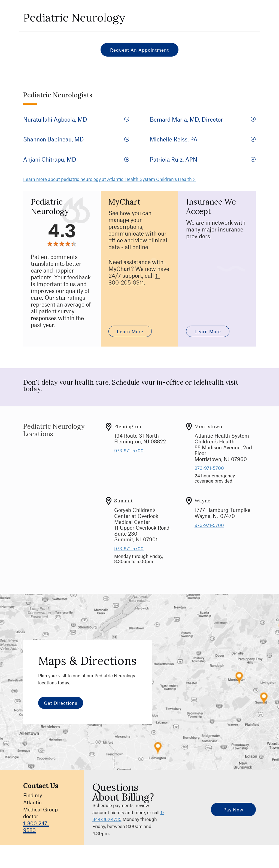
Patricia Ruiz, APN (203, 159)
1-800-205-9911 (134, 279)
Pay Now (233, 810)
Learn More (130, 331)
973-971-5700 (129, 450)
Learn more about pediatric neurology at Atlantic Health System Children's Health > (109, 179)
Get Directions (61, 703)
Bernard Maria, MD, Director (203, 119)
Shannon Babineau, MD (76, 139)
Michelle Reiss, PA (203, 139)
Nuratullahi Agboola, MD (76, 119)
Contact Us (41, 786)
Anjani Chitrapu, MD (76, 159)
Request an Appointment (139, 50)
